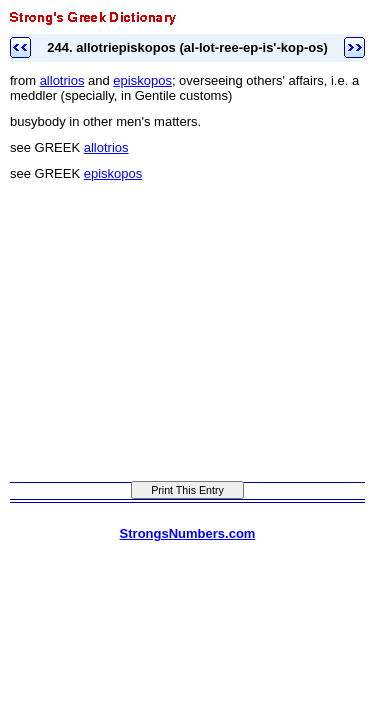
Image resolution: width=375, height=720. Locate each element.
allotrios (62, 80)
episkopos (142, 80)
